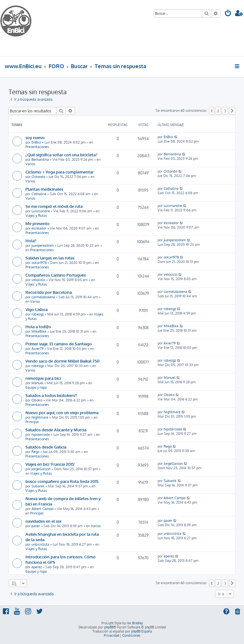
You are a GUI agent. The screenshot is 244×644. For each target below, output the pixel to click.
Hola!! (31, 241)
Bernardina (40, 159)
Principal (32, 422)
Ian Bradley (135, 623)
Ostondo (38, 177)
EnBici (36, 142)
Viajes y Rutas (36, 216)
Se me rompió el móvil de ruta (54, 206)
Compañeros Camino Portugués (56, 275)
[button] (232, 111)
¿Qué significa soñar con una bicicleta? (61, 155)
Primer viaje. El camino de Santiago (59, 344)
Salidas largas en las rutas (50, 258)
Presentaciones (37, 147)
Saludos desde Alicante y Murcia (56, 430)
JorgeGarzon (41, 469)
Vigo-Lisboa (37, 309)
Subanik (38, 486)
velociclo (38, 280)
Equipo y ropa (36, 387)
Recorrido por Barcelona (49, 292)
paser (36, 526)
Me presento (37, 223)
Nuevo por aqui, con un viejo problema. (62, 412)
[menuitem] (228, 14)
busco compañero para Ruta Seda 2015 (62, 481)
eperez (37, 567)
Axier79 (37, 349)
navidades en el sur (44, 521)
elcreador (39, 228)
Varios (30, 164)
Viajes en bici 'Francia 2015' (50, 464)
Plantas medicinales (44, 189)
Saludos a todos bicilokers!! (51, 395)
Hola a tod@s (38, 326)
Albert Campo (42, 509)
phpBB (109, 627)
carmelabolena (43, 297)
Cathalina (39, 194)
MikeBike (39, 331)
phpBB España (142, 631)
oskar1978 (39, 263)
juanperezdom (43, 245)
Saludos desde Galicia (46, 447)
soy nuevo (35, 137)
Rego (35, 452)
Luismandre (41, 211)
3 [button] (225, 111)
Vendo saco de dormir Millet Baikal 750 (62, 361)
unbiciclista (40, 544)
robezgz (38, 314)
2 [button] (218, 111)
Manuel (37, 383)
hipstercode (41, 435)
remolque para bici (43, 378)
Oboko (37, 400)
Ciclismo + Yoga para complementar (60, 172)
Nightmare (40, 417)
